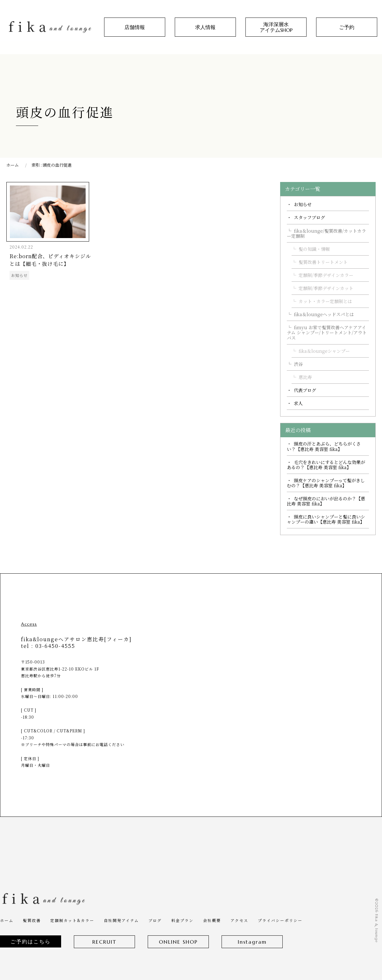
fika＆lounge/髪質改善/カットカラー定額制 (326, 233)
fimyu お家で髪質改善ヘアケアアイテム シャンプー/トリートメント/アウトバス (327, 332)
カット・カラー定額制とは (325, 301)
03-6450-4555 (55, 646)
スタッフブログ (309, 217)
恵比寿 (305, 377)
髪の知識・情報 (314, 249)
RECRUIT (104, 942)
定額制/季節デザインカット (326, 288)
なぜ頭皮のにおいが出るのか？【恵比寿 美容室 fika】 (326, 501)
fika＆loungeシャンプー (324, 351)
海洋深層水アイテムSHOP (276, 27)
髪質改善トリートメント (323, 262)
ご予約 (347, 27)
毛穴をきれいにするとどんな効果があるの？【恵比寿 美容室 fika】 (326, 465)
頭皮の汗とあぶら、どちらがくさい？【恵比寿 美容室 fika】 (324, 446)
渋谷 (298, 364)
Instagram (252, 942)
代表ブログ (305, 390)
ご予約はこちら (31, 941)
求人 (298, 403)
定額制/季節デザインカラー (326, 275)
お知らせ (303, 204)
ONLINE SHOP (178, 942)
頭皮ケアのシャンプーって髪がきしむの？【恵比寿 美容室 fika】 (326, 483)
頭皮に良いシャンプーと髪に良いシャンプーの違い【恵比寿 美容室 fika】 (326, 519)
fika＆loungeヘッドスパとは (324, 314)
